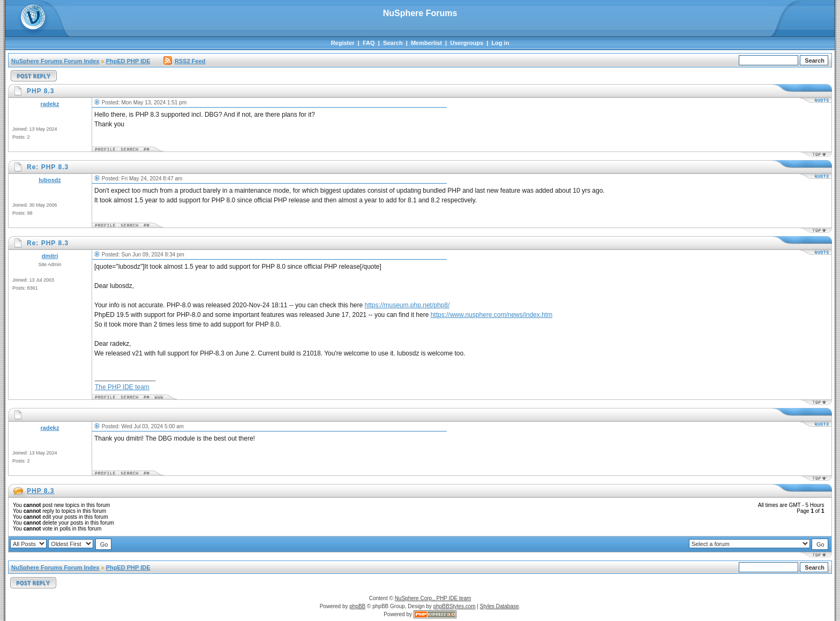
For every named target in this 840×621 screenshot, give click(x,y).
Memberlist (426, 43)
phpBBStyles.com (455, 606)
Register (343, 43)
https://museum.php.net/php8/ (407, 305)
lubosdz (50, 180)
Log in (500, 43)
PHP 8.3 (40, 491)
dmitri (50, 256)
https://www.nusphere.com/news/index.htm (492, 315)
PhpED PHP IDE (128, 61)
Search (393, 43)
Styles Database (500, 606)
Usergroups (467, 43)
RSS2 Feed (184, 61)
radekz (50, 104)
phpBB (357, 606)
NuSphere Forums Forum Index (55, 61)
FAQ (369, 43)
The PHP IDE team (122, 387)
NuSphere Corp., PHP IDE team (433, 598)
